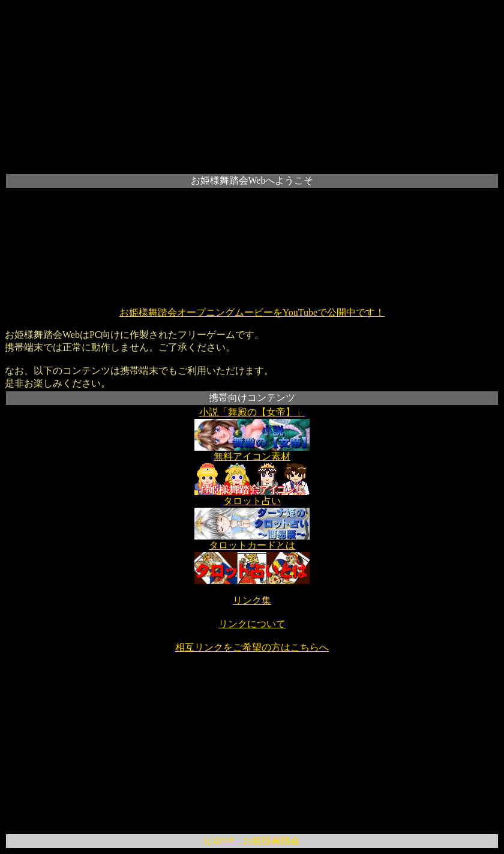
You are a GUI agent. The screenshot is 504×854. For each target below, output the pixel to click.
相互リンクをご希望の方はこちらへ (252, 647)
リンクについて (252, 624)
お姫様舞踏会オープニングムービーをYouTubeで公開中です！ (252, 312)
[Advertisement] (252, 89)
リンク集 (252, 600)
